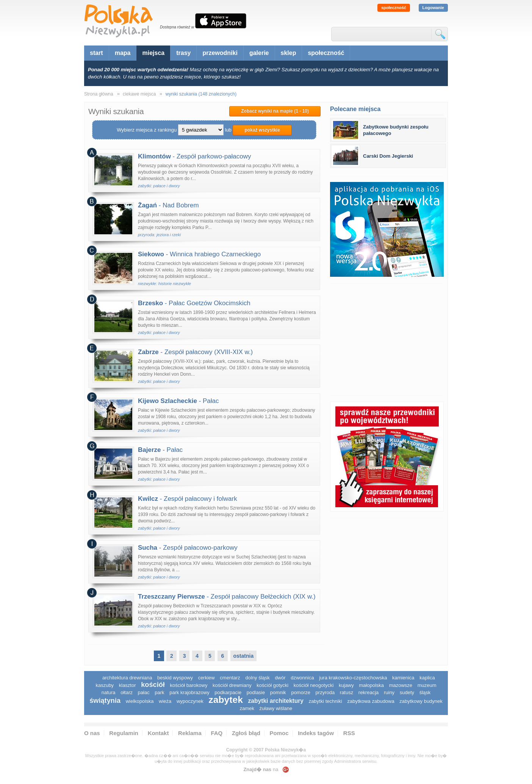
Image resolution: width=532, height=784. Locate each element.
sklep (289, 53)
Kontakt (158, 733)
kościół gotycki (272, 685)
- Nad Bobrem (168, 205)
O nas (92, 733)
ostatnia (244, 656)
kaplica (427, 678)
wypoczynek (190, 701)
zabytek (226, 700)
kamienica (403, 678)
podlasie (256, 692)
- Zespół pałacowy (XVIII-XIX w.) (195, 352)
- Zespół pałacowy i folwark (188, 499)
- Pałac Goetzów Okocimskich (194, 303)
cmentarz (230, 678)
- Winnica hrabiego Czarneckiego (199, 254)
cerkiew (207, 678)
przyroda (325, 692)
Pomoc (279, 733)
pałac (144, 692)
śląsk (425, 692)
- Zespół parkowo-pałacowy (195, 156)
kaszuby (105, 685)
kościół (153, 685)
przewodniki (220, 53)
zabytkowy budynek (421, 701)
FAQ (217, 733)
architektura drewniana (127, 678)
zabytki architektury (276, 701)
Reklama (190, 733)
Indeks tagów (316, 733)
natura (109, 692)
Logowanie (433, 8)
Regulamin (124, 733)
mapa (123, 53)
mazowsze (401, 685)
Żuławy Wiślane (276, 708)
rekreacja (368, 692)
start (96, 53)
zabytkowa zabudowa (371, 701)
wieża (165, 701)
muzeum (427, 685)
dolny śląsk (257, 678)
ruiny (389, 692)
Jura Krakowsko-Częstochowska (353, 678)
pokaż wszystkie (262, 130)
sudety (407, 692)
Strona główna (99, 94)
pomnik (278, 692)
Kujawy (346, 685)
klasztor (128, 685)
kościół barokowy (189, 685)
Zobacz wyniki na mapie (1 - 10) (275, 111)
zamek (247, 708)
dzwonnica (302, 678)
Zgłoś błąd (246, 733)
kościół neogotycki (314, 685)
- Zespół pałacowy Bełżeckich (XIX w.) (227, 597)
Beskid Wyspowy (175, 678)
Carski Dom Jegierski (388, 156)
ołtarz (127, 692)
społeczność (394, 8)
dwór (280, 678)
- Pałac (178, 401)
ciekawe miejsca (139, 94)
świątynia (105, 701)
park (159, 692)
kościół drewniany (232, 685)
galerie (259, 53)
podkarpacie (228, 692)
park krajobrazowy (189, 692)
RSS (349, 733)
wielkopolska (140, 701)
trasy (183, 53)
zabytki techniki (325, 701)
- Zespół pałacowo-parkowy (188, 548)
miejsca (153, 53)
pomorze (301, 692)
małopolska (371, 685)
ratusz (347, 692)
